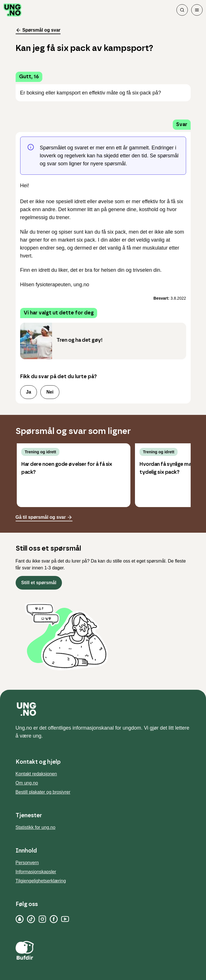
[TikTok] (31, 919)
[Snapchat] (20, 919)
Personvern (27, 863)
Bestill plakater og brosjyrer (43, 792)
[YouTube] (65, 919)
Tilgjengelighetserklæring (41, 881)
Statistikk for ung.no (36, 827)
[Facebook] (54, 919)
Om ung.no (27, 783)
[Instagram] (42, 919)
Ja (29, 392)
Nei (50, 392)
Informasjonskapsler (36, 872)
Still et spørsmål (39, 583)
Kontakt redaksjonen (36, 774)
